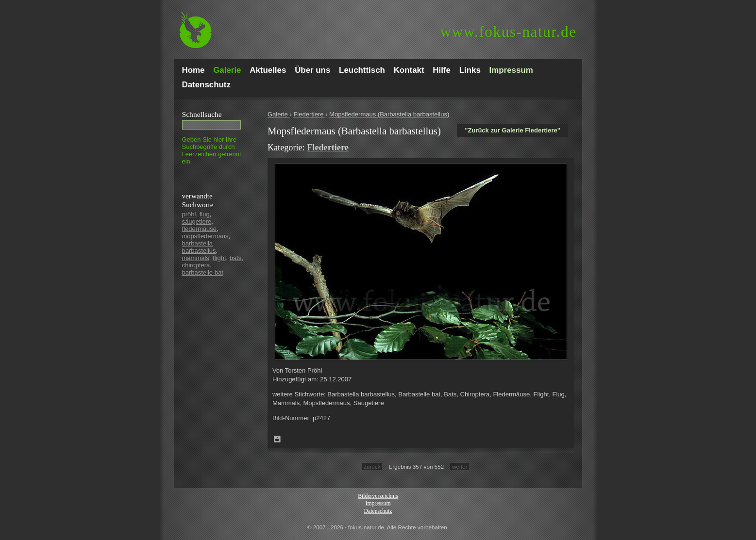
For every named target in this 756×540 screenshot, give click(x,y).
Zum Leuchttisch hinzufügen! (277, 439)
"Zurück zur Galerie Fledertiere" (512, 130)
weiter (460, 466)
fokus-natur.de (509, 32)
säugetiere (197, 221)
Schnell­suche (202, 114)
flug (205, 214)
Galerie (279, 114)
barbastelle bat (203, 272)
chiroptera (196, 265)
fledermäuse (200, 229)
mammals (196, 258)
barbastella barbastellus (199, 247)
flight (219, 258)
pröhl (189, 214)
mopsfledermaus (205, 236)
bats (236, 258)
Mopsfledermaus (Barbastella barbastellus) (389, 114)
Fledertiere (309, 114)
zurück (372, 466)
